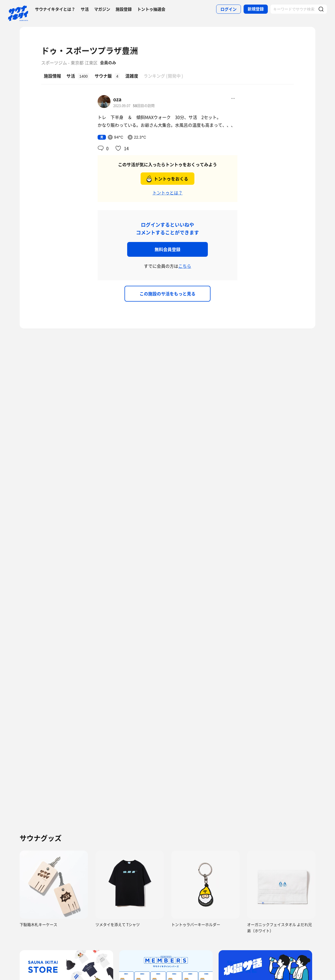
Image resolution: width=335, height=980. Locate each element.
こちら (185, 266)
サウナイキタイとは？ (55, 9)
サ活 (85, 9)
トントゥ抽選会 (151, 9)
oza (117, 99)
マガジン (102, 9)
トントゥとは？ (167, 193)
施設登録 (124, 9)
